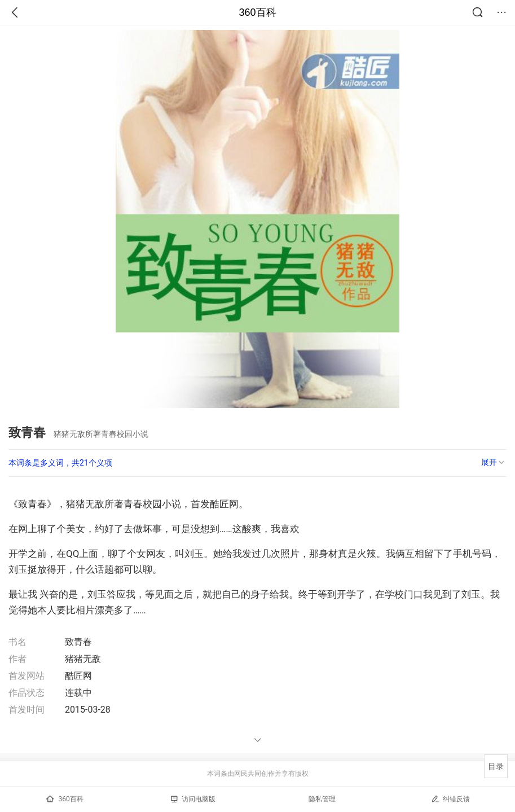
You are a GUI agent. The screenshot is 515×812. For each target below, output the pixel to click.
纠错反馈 (450, 799)
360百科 (257, 12)
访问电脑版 (193, 799)
